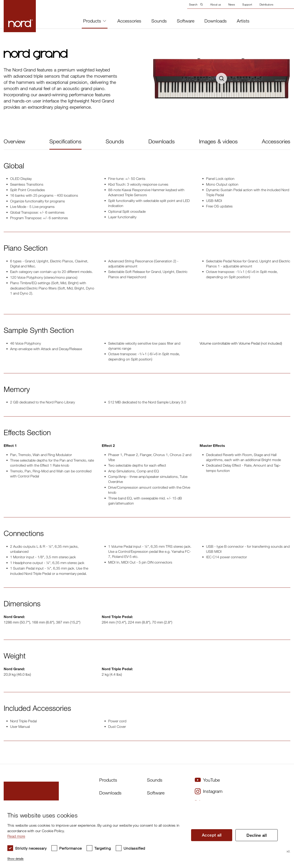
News (232, 4)
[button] (96, 857)
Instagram (209, 791)
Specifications (65, 141)
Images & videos (218, 141)
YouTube (207, 780)
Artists (243, 21)
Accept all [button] (212, 835)
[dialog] (143, 834)
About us (216, 4)
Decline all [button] (257, 835)
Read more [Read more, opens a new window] (16, 836)
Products (95, 21)
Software (186, 21)
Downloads (216, 21)
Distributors (266, 4)
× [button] (281, 805)
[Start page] (20, 16)
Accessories (129, 21)
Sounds (159, 21)
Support (247, 4)
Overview (14, 141)
